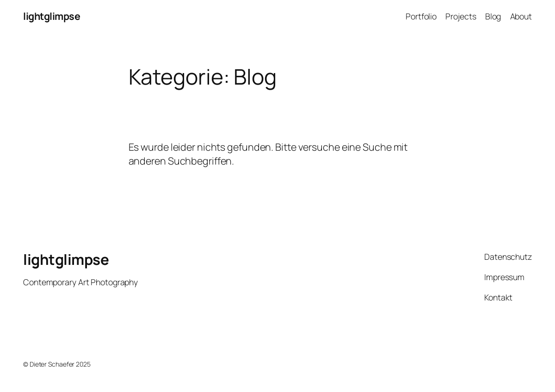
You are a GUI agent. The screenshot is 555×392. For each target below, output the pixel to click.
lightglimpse (52, 16)
